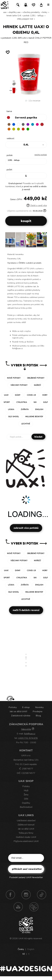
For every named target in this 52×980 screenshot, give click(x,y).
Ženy (26, 795)
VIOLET (28, 124)
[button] (44, 241)
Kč (24, 954)
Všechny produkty (31, 12)
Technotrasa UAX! (34, 907)
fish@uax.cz (30, 734)
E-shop (26, 707)
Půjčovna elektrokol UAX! (26, 841)
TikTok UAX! (42, 895)
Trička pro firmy (26, 833)
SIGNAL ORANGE (9, 129)
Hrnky (45, 12)
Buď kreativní (26, 807)
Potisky (13, 707)
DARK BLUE (14, 124)
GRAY (23, 124)
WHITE (18, 124)
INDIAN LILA (37, 124)
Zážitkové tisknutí (26, 825)
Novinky (39, 707)
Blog (38, 716)
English (31, 949)
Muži (26, 791)
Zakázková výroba (21, 716)
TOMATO (23, 129)
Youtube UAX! (18, 907)
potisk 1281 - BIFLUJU (34, 16)
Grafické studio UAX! (26, 837)
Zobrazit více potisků (26, 528)
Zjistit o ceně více (37, 205)
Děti (26, 799)
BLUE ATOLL (33, 124)
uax (5, 12)
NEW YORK (14, 129)
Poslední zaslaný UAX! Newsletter (26, 877)
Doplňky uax (15, 12)
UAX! (21, 938)
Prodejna (38, 711)
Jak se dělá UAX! (18, 711)
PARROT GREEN (28, 129)
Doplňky (26, 803)
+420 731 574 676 (28, 738)
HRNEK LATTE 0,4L (14, 16)
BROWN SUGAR (9, 124)
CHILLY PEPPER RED (25, 19)
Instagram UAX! (26, 895)
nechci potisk (41, 155)
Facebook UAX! (10, 895)
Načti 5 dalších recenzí (26, 610)
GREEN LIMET (18, 129)
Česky (21, 949)
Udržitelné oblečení (26, 821)
